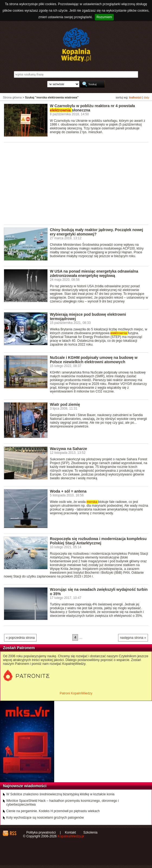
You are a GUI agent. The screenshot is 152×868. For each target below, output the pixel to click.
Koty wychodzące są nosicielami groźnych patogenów (45, 818)
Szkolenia (90, 832)
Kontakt (71, 832)
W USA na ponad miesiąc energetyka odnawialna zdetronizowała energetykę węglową (94, 273)
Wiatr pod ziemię (65, 404)
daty (147, 97)
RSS (13, 833)
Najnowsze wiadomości (25, 786)
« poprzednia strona (20, 638)
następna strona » (133, 638)
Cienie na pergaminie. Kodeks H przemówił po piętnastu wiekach (53, 811)
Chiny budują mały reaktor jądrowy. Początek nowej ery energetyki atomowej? (96, 232)
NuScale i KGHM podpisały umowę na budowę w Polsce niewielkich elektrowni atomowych (94, 360)
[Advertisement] (78, 183)
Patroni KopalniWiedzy (76, 693)
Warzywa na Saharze (69, 449)
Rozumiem (104, 17)
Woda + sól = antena (68, 491)
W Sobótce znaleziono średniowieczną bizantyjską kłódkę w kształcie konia (60, 794)
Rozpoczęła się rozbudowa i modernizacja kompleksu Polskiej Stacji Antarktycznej (98, 541)
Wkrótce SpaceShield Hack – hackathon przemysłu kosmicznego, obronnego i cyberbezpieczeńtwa (63, 803)
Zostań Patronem (19, 648)
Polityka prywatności (41, 832)
